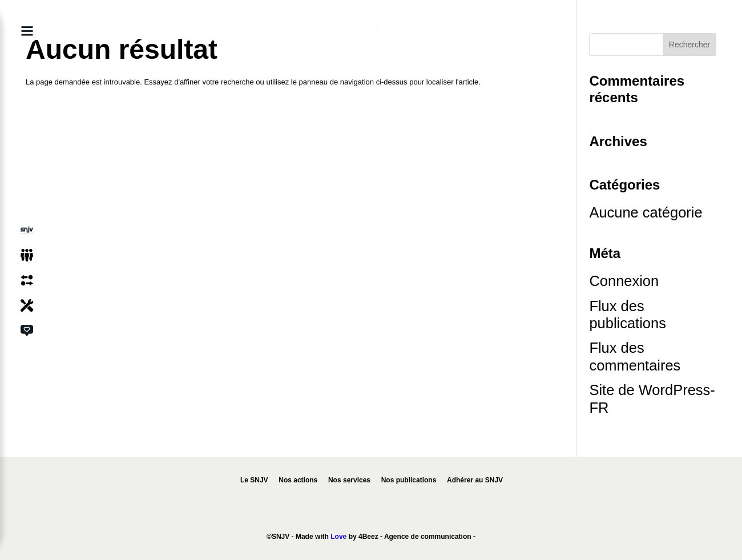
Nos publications (409, 480)
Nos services (349, 480)
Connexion (624, 281)
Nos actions (298, 480)
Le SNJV (254, 480)
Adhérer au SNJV (475, 480)
